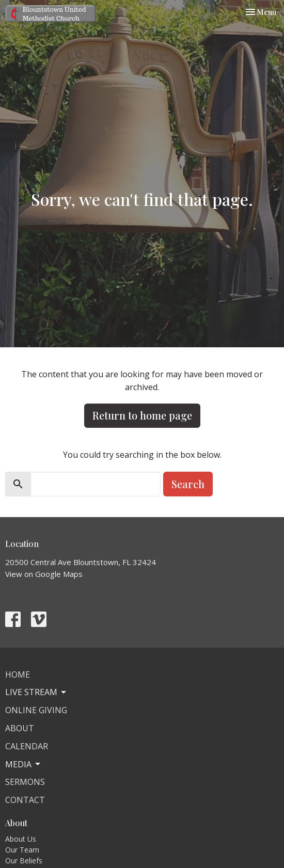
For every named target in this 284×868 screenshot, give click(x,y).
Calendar (27, 746)
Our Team (22, 850)
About (20, 728)
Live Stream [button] (36, 692)
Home (18, 674)
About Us (21, 839)
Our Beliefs (24, 861)
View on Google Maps (44, 574)
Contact (25, 800)
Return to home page (142, 415)
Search (188, 484)
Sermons (25, 782)
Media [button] (23, 764)
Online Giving (36, 710)
